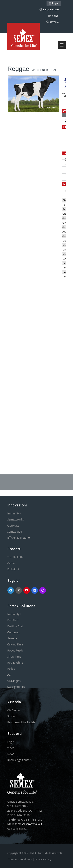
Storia (11, 716)
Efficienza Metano (19, 538)
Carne (11, 563)
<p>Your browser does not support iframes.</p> (37, 255)
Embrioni (13, 569)
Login (54, 3)
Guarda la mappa (17, 829)
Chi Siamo (14, 710)
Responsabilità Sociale (21, 722)
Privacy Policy (43, 859)
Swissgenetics (16, 687)
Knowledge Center (19, 760)
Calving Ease (15, 644)
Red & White (15, 663)
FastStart (13, 620)
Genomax (14, 632)
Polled (11, 669)
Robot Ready (15, 650)
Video (53, 16)
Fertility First (15, 626)
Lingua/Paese (49, 9)
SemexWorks (16, 519)
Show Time (14, 656)
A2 (9, 675)
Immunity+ (14, 513)
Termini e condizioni (20, 859)
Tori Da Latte (16, 557)
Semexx (12, 638)
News (11, 754)
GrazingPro (15, 681)
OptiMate (13, 525)
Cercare (52, 22)
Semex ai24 (15, 532)
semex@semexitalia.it (28, 824)
